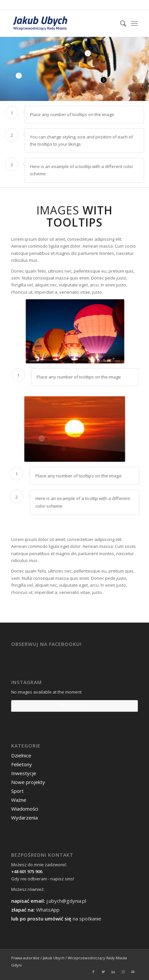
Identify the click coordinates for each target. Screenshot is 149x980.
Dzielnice (21, 755)
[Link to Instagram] (123, 972)
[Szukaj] (120, 23)
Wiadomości (25, 809)
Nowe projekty (28, 782)
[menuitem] (120, 23)
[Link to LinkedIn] (113, 972)
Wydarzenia (25, 818)
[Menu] (134, 23)
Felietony (22, 764)
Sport (17, 791)
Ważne (19, 800)
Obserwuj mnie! (74, 706)
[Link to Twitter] (103, 972)
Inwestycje (24, 773)
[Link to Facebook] (93, 972)
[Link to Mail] (133, 972)
